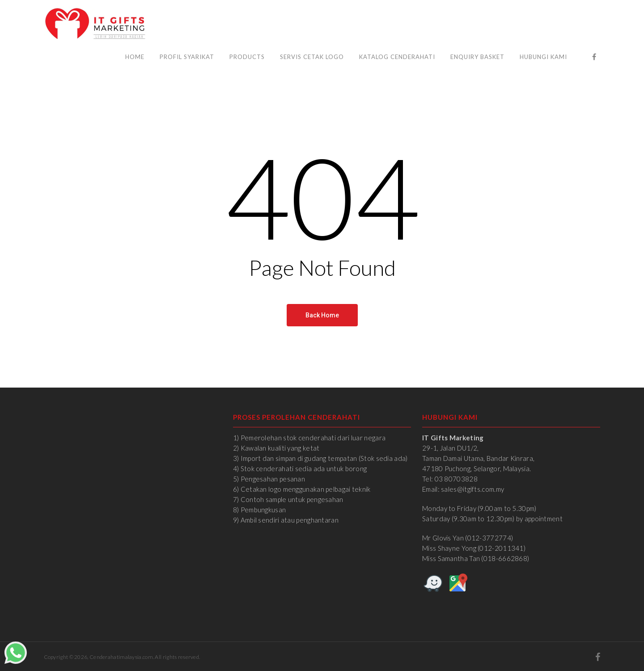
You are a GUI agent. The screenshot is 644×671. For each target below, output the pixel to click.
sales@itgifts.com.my (472, 489)
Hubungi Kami (543, 57)
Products (247, 57)
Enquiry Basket (477, 57)
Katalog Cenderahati (397, 57)
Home (135, 57)
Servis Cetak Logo (312, 57)
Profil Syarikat (187, 57)
